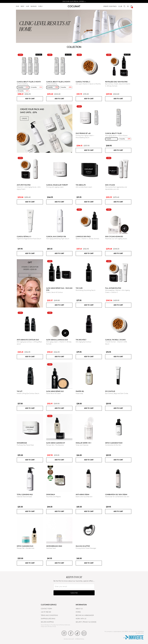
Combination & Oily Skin (113, 445)
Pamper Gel (80, 391)
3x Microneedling (22, 84)
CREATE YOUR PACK (110, 6)
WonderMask (22, 443)
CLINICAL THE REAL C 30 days (115, 340)
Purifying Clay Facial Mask (25, 445)
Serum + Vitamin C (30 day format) (87, 239)
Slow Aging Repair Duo (55, 391)
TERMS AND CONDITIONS (49, 615)
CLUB (120, 6)
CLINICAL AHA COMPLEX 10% (56, 236)
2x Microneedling (52, 84)
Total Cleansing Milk (25, 494)
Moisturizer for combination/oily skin (117, 497)
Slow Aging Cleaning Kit (56, 443)
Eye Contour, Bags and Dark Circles (117, 393)
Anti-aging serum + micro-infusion (116, 135)
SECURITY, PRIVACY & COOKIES (86, 622)
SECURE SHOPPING (47, 622)
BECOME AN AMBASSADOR (85, 615)
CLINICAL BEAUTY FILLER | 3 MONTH (29, 82)
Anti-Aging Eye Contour (83, 342)
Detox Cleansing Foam (114, 443)
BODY (23, 6)
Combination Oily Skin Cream (116, 494)
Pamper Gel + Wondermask (26, 548)
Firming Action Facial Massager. (86, 548)
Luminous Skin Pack (83, 236)
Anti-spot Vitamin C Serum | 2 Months (88, 84)
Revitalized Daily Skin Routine (116, 82)
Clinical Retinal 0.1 (24, 236)
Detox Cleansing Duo (25, 546)
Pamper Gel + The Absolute (55, 445)
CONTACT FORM (46, 609)
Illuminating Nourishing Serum (86, 290)
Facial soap (79, 393)
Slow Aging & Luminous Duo (57, 340)
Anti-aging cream (82, 494)
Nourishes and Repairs (54, 497)
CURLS (40, 6)
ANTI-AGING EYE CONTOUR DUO (28, 340)
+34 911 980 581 (46, 612)
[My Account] (128, 6)
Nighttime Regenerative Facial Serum (29, 239)
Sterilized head (51, 548)
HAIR (27, 6)
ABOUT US (79, 609)
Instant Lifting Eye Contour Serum (28, 393)
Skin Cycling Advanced (114, 236)
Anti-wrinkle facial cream (84, 187)
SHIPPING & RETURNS (48, 619)
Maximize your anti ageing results (116, 239)
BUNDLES (34, 6)
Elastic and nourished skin (84, 497)
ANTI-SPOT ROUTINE (24, 185)
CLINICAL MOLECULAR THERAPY (57, 185)
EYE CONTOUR (110, 391)
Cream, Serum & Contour (55, 292)
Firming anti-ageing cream (55, 187)
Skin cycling (110, 185)
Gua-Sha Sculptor (83, 546)
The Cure (79, 288)
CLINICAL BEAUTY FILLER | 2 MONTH (58, 82)
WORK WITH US (81, 619)
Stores (78, 612)
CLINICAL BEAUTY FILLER (113, 133)
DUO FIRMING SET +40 (83, 133)
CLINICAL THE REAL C (83, 82)
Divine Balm (51, 494)
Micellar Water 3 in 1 (83, 443)
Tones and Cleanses (82, 445)
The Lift (20, 391)
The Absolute (81, 185)
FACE (18, 6)
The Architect (81, 340)
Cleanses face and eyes (24, 497)
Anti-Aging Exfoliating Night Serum (58, 239)
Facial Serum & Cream (54, 393)
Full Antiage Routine (113, 288)
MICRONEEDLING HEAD (54, 546)
